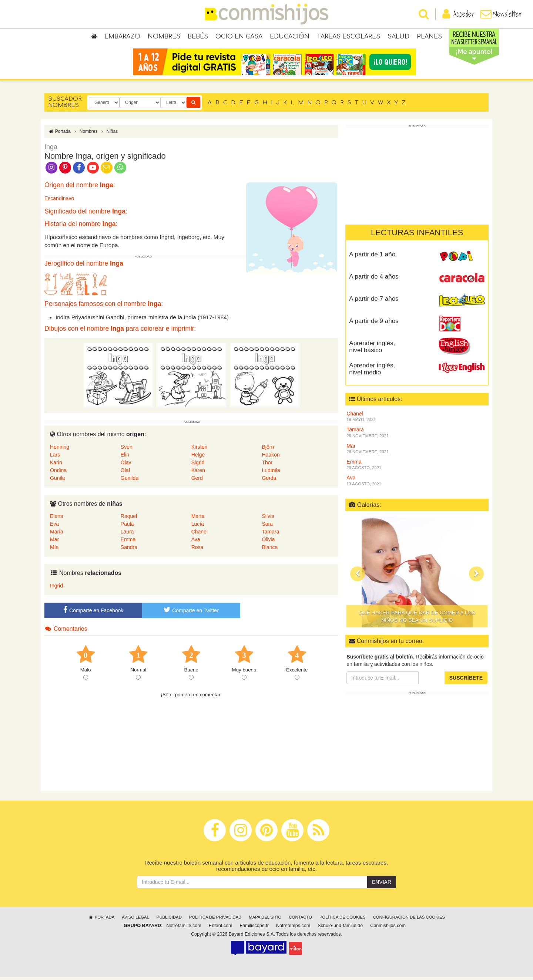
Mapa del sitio (265, 920)
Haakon (271, 457)
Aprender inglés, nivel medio (372, 372)
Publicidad (169, 920)
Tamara (270, 535)
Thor (267, 465)
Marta (198, 519)
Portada (59, 134)
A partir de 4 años (374, 279)
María (57, 535)
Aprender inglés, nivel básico (372, 350)
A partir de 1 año (372, 257)
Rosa (197, 550)
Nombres (164, 37)
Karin (56, 465)
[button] (358, 577)
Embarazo (122, 37)
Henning (60, 449)
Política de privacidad (215, 920)
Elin (125, 457)
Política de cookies (343, 920)
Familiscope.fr (254, 929)
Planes (429, 37)
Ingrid (56, 589)
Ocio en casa (239, 37)
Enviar (382, 885)
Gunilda (130, 481)
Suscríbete (466, 681)
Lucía (198, 527)
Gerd (197, 481)
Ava (196, 542)
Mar (54, 542)
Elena (57, 519)
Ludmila (271, 473)
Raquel (129, 519)
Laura (127, 535)
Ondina (58, 473)
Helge (198, 457)
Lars (55, 457)
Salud (398, 37)
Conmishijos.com (388, 929)
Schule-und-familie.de (340, 929)
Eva (54, 527)
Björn (268, 449)
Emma (128, 542)
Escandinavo (59, 201)
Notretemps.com (293, 929)
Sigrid (198, 465)
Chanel (200, 535)
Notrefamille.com (184, 929)
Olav (126, 465)
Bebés (198, 37)
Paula (127, 527)
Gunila (57, 481)
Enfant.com (221, 929)
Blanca (270, 550)
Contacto (300, 920)
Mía (54, 550)
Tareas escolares (348, 37)
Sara (267, 527)
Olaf (125, 473)
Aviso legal (135, 920)
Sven (127, 449)
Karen (198, 473)
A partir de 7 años (374, 302)
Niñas (112, 134)
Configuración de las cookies (409, 920)
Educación (290, 37)
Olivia (268, 542)
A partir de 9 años (374, 324)
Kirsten (200, 449)
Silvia (268, 519)
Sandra (129, 550)
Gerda (269, 481)
